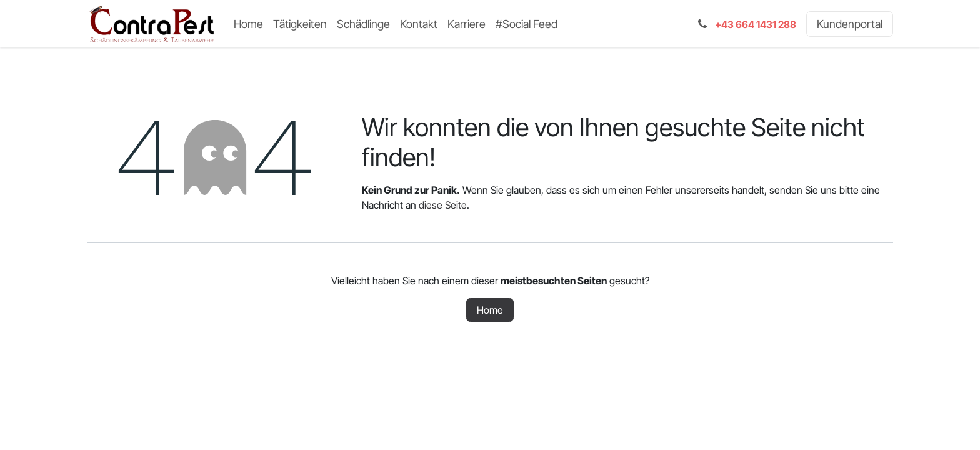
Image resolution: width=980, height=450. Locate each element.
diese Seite (443, 205)
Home (490, 310)
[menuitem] (248, 24)
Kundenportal (850, 24)
